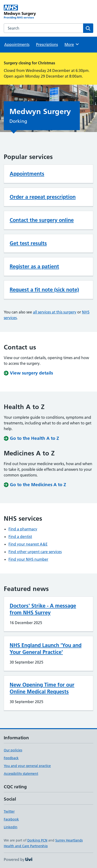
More (72, 44)
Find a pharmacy (23, 529)
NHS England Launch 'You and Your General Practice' (46, 649)
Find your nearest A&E (28, 544)
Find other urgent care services (35, 552)
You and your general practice (27, 766)
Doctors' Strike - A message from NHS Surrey (43, 609)
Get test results (28, 243)
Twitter (9, 811)
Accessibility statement (21, 774)
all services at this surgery (55, 312)
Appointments (17, 44)
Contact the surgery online (42, 220)
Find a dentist (20, 537)
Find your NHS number (28, 559)
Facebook (11, 819)
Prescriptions (47, 44)
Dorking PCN (37, 840)
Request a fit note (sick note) (44, 290)
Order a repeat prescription (43, 197)
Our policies (13, 750)
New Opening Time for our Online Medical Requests (42, 688)
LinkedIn (11, 827)
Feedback (11, 758)
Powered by (18, 859)
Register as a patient (34, 266)
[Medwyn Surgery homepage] (26, 12)
